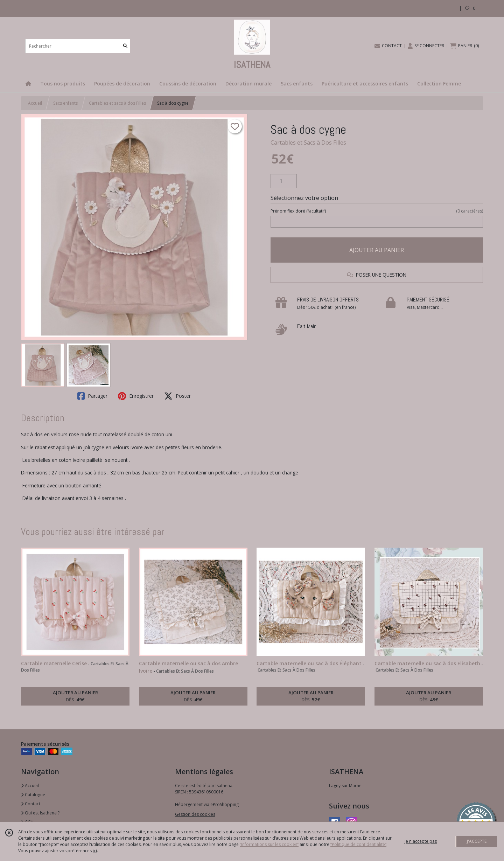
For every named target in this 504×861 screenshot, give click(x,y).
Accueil (35, 103)
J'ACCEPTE (477, 841)
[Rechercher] (125, 46)
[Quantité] (284, 181)
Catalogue (33, 795)
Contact (31, 804)
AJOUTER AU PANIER (377, 250)
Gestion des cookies (195, 814)
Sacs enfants (65, 103)
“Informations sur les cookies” (269, 844)
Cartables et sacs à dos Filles (117, 103)
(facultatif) (377, 211)
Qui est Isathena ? (40, 813)
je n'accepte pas (421, 841)
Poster (177, 396)
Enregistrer (136, 396)
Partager (92, 396)
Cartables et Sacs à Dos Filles (308, 143)
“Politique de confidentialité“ (358, 844)
